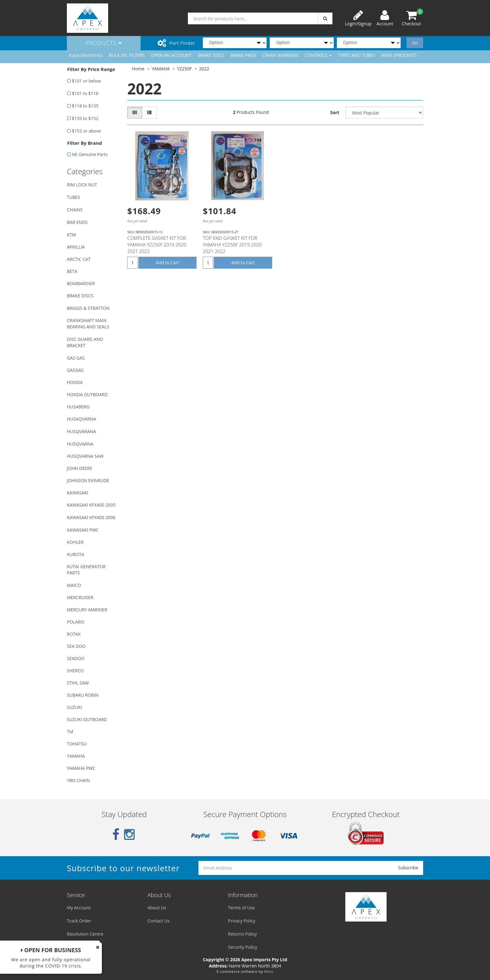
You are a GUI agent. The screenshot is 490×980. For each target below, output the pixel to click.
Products (104, 43)
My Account (79, 908)
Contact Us (159, 921)
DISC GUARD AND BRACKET (85, 342)
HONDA (75, 382)
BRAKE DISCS (211, 55)
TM (70, 732)
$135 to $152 (85, 118)
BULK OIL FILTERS (127, 55)
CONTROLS (318, 55)
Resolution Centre (85, 934)
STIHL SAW (78, 683)
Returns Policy (242, 934)
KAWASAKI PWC (83, 530)
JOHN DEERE (80, 468)
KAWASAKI (77, 493)
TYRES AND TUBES (356, 55)
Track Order (79, 921)
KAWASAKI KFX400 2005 (91, 505)
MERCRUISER (80, 597)
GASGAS (75, 370)
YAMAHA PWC (81, 768)
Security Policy (243, 947)
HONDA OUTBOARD (87, 394)
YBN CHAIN (78, 780)
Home (138, 69)
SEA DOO (76, 646)
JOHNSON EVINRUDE (88, 480)
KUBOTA (75, 554)
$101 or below (86, 81)
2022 (204, 69)
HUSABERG (78, 407)
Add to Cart (167, 263)
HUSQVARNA (80, 444)
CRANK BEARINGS (281, 55)
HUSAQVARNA (81, 419)
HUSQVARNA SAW (85, 456)
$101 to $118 (85, 93)
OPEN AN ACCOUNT (171, 55)
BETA (72, 271)
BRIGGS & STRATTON (88, 308)
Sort (335, 112)
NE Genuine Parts (90, 154)
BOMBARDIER (81, 283)
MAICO (74, 585)
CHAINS (75, 210)
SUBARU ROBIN (83, 695)
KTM (71, 235)
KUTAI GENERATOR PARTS (86, 570)
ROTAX (74, 634)
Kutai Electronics (86, 55)
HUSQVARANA (81, 431)
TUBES (73, 197)
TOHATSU (77, 744)
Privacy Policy (242, 921)
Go (415, 43)
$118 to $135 (85, 106)
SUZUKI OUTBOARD (87, 719)
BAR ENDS (77, 222)
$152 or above (86, 131)
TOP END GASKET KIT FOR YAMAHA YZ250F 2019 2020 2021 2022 (232, 245)
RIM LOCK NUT (82, 185)
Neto (269, 971)
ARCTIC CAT (79, 259)
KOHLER (75, 542)
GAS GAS (76, 358)
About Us (157, 908)
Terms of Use (242, 908)
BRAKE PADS (243, 55)
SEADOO (76, 658)
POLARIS (76, 622)
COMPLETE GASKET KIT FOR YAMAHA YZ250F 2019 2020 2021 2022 (157, 245)
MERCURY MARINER (87, 610)
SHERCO (75, 671)
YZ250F (185, 69)
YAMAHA (76, 756)
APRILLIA (76, 247)
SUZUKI (75, 707)
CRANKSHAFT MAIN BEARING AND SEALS (88, 323)
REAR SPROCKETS (399, 55)
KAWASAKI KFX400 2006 (91, 517)
